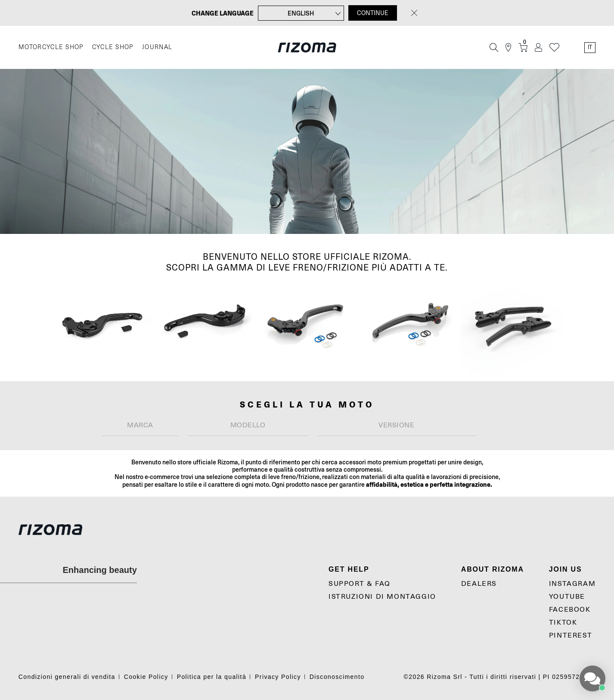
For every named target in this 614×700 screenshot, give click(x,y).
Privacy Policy (278, 677)
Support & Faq (360, 584)
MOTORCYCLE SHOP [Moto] (51, 47)
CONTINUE (373, 13)
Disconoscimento (337, 677)
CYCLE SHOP (113, 47)
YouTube (567, 597)
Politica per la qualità (212, 677)
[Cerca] (494, 47)
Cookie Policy (146, 677)
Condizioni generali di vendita (67, 677)
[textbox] (140, 425)
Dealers (479, 584)
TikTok (563, 622)
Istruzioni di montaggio (382, 597)
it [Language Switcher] (590, 47)
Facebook (570, 610)
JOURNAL (157, 47)
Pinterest (571, 635)
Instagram (572, 584)
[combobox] (140, 425)
